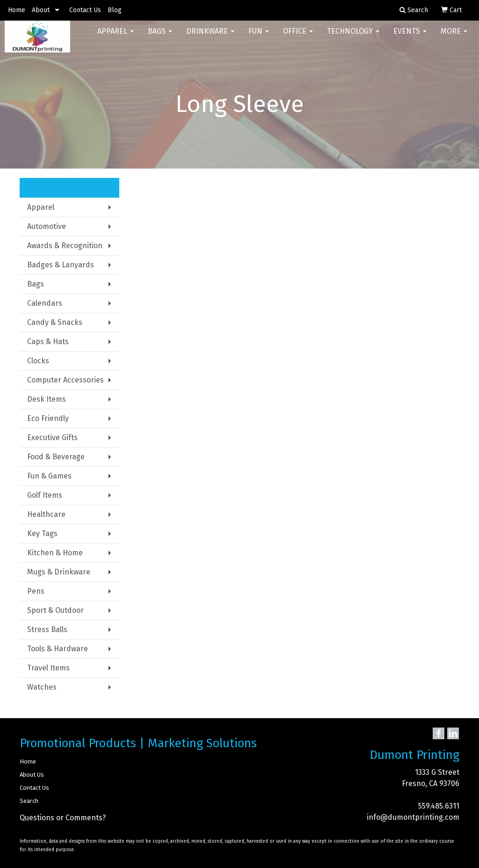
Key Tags (42, 533)
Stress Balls (47, 629)
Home (17, 10)
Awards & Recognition (65, 246)
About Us (32, 775)
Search (29, 801)
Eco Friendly (48, 418)
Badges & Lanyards (61, 265)
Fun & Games (49, 476)
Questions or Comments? (63, 818)
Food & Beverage (56, 457)
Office (298, 37)
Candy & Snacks (55, 322)
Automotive (47, 226)
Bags (160, 37)
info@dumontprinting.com (413, 817)
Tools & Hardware (58, 649)
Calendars (45, 303)
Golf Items (45, 495)
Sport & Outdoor (55, 610)
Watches (42, 687)
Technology (353, 37)
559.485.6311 (439, 806)
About (41, 10)
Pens (36, 591)
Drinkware (210, 37)
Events (410, 37)
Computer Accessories (65, 380)
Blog (115, 10)
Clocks (38, 361)
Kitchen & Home (55, 553)
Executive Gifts (52, 438)
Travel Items (48, 668)
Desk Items (47, 399)
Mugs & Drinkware (59, 572)
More (454, 37)
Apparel (116, 37)
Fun (259, 37)
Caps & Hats (48, 342)
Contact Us (85, 10)
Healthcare (46, 514)
